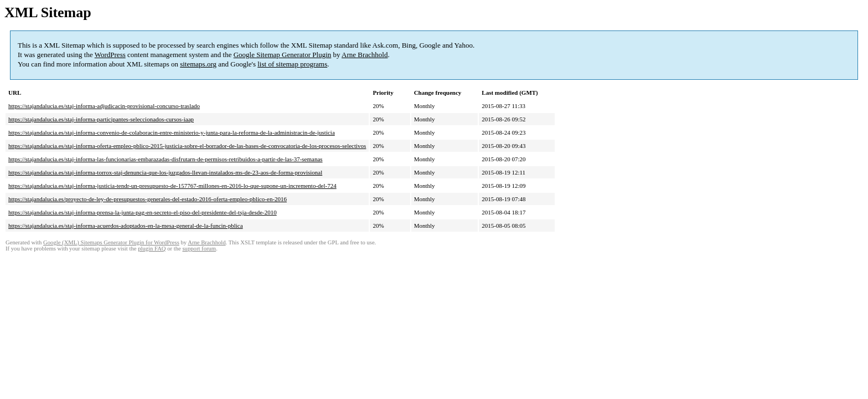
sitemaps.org (198, 64)
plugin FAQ (152, 249)
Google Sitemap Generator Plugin (283, 55)
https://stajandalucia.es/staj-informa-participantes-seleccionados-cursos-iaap (101, 119)
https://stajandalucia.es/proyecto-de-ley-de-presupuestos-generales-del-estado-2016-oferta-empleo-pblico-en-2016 (148, 199)
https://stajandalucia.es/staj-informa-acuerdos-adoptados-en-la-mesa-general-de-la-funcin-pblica (126, 226)
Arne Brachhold (365, 55)
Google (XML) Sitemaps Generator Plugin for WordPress (111, 242)
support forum (199, 249)
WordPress (110, 55)
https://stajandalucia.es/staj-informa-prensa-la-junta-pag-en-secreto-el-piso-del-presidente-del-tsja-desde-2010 (143, 212)
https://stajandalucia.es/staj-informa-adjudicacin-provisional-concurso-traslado (104, 106)
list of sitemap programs (292, 64)
